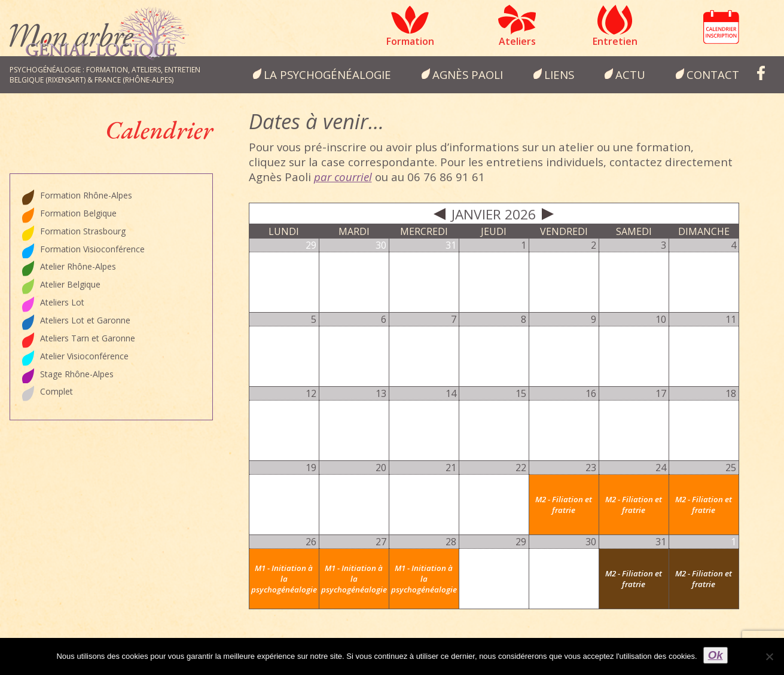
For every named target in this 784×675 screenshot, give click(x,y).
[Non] (769, 656)
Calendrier (721, 27)
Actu (630, 74)
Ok (716, 655)
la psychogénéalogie (327, 74)
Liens (559, 74)
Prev (440, 214)
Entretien (615, 41)
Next (548, 214)
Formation (410, 41)
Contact (713, 74)
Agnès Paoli (468, 74)
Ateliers (517, 41)
